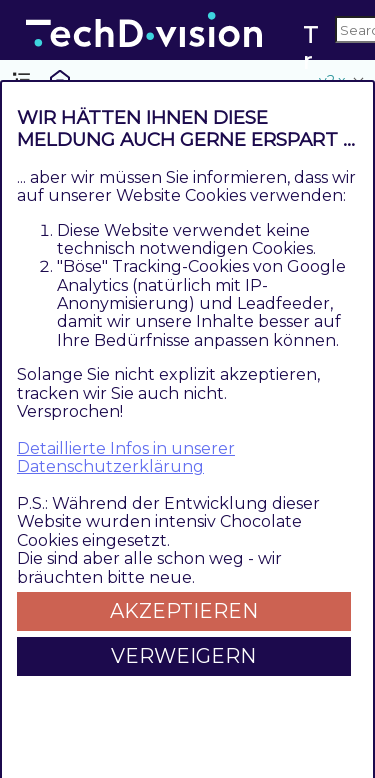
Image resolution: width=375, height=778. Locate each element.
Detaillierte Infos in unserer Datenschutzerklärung (126, 457)
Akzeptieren (184, 611)
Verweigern (183, 656)
